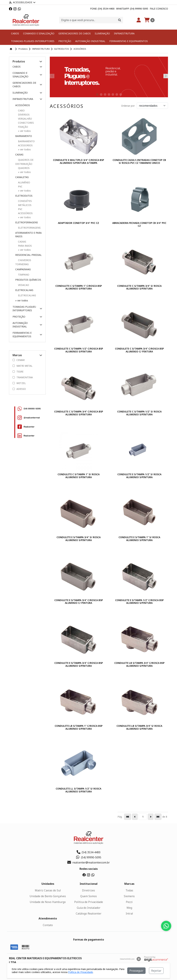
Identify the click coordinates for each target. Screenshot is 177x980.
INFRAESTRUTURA (124, 33)
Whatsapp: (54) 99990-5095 (132, 9)
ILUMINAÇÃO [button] (27, 93)
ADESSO (19, 389)
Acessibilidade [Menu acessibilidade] (22, 2)
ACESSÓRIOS (25, 213)
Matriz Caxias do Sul (48, 890)
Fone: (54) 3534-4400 (102, 9)
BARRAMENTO (26, 141)
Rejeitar (156, 971)
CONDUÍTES (25, 201)
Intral (129, 913)
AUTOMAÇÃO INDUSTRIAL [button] (27, 325)
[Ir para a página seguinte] (151, 817)
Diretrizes (88, 890)
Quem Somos (88, 896)
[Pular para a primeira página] (128, 817)
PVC (20, 186)
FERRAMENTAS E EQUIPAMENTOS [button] (27, 335)
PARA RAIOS (25, 246)
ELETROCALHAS (27, 295)
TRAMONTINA (23, 377)
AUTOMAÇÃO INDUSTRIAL (90, 41)
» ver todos (22, 300)
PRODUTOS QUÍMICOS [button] (28, 280)
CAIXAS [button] (19, 155)
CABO (21, 110)
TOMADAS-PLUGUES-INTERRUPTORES (33, 41)
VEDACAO (24, 285)
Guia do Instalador (89, 908)
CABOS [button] (27, 67)
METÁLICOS (25, 205)
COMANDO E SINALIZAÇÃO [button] (27, 75)
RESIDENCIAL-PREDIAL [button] (28, 255)
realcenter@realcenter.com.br (88, 862)
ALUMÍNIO (24, 182)
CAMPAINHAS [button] (23, 269)
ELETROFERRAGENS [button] (27, 222)
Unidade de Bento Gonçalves (48, 896)
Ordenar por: (128, 106)
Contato (48, 925)
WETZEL (19, 383)
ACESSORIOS (25, 145)
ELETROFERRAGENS (29, 228)
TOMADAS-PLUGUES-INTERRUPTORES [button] (27, 309)
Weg (129, 908)
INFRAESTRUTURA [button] (27, 99)
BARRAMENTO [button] (24, 136)
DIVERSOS (24, 115)
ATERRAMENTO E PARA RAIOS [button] (28, 235)
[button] (41, 61)
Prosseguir (136, 971)
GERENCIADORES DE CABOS (75, 33)
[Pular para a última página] (158, 817)
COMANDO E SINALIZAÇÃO (39, 33)
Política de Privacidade (89, 902)
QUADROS (24, 168)
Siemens (129, 896)
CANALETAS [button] (22, 177)
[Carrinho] (149, 20)
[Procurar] (120, 20)
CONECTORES (26, 123)
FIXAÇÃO (23, 127)
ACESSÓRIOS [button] (23, 105)
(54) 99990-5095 (89, 857)
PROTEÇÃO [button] (27, 317)
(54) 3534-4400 (88, 852)
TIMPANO (24, 275)
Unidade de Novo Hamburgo (48, 902)
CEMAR (19, 360)
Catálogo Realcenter (89, 913)
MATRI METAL (23, 366)
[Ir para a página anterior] (135, 817)
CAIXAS (22, 242)
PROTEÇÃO (65, 41)
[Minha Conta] (139, 20)
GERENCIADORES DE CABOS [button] (27, 85)
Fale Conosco (159, 9)
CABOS (15, 33)
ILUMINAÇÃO (102, 33)
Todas (129, 890)
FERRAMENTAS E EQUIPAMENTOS (129, 41)
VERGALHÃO (25, 119)
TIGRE (18, 372)
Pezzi (129, 902)
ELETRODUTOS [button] (24, 196)
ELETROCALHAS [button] (24, 290)
